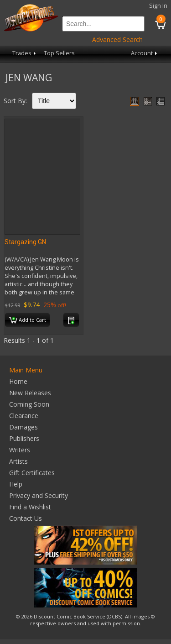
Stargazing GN (25, 242)
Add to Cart (28, 320)
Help (16, 484)
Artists (18, 461)
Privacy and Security (39, 495)
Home (18, 381)
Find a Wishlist (30, 507)
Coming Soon (29, 404)
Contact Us (26, 518)
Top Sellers (59, 53)
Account (145, 53)
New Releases (30, 393)
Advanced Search (117, 39)
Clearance (24, 416)
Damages (23, 427)
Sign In (158, 6)
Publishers (24, 438)
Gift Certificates (32, 473)
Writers (20, 450)
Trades (25, 53)
